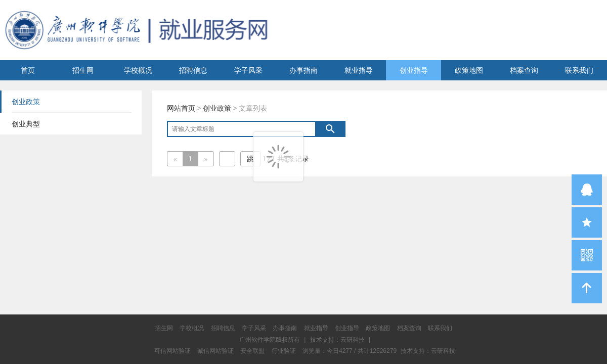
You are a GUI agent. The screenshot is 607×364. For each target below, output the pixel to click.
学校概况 (138, 70)
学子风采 (248, 70)
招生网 (83, 70)
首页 (28, 70)
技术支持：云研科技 (428, 351)
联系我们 (579, 70)
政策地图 (469, 70)
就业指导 (359, 70)
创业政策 (217, 108)
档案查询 (524, 70)
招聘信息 (193, 70)
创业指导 (414, 70)
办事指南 (303, 70)
